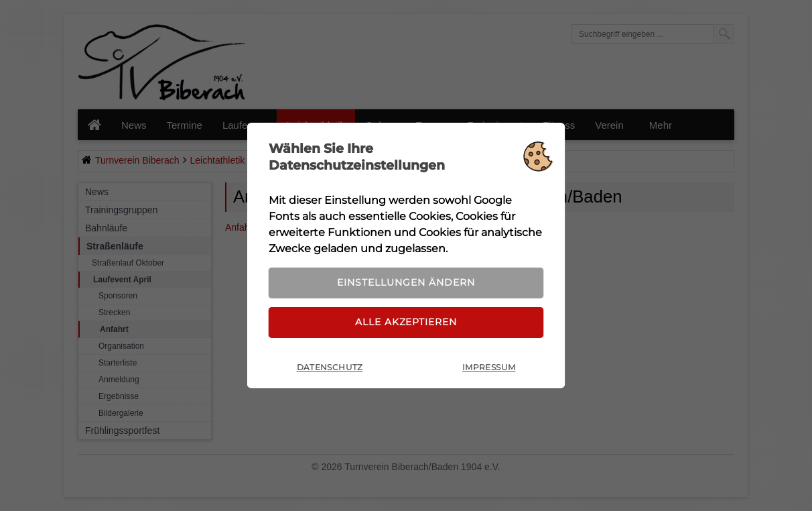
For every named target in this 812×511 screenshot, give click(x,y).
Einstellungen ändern (406, 281)
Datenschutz (330, 370)
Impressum (489, 370)
